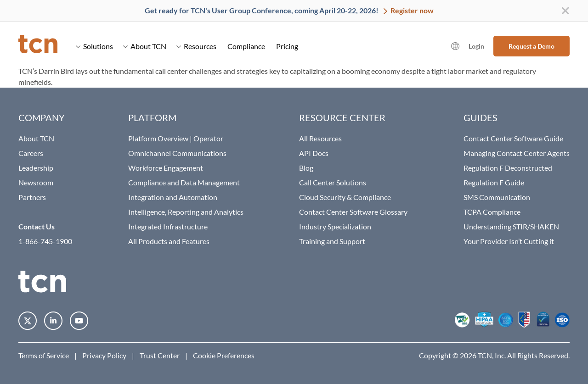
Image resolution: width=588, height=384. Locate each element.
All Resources (320, 138)
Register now (411, 10)
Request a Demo (531, 46)
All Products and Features (169, 241)
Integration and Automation (173, 197)
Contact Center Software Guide (513, 138)
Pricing (287, 46)
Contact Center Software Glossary (353, 212)
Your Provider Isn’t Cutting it (509, 241)
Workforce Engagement (166, 168)
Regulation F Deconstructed (508, 168)
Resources (196, 46)
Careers (31, 153)
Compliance (246, 46)
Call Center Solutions (333, 182)
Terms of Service (44, 355)
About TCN (145, 46)
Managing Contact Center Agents (517, 153)
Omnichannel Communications (177, 153)
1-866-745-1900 (45, 241)
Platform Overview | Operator (176, 138)
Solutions (94, 46)
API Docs (314, 153)
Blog (306, 168)
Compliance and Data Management (184, 182)
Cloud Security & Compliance (345, 197)
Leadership (36, 168)
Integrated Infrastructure (168, 226)
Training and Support (332, 241)
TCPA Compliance (492, 212)
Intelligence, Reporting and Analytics (186, 212)
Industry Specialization (335, 226)
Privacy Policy (104, 355)
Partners (32, 197)
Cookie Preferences (224, 355)
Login (476, 46)
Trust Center (160, 355)
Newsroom (36, 182)
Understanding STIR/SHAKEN (511, 226)
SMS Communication (497, 197)
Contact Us (37, 226)
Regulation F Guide (494, 182)
